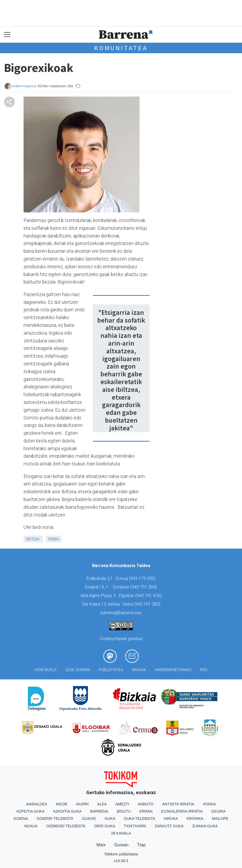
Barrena (99, 811)
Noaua (31, 826)
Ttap (141, 845)
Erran (146, 811)
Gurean (121, 845)
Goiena (21, 819)
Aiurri (82, 804)
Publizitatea (111, 670)
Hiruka (171, 819)
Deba (54, 539)
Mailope (220, 819)
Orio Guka (105, 826)
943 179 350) (143, 578)
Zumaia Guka (205, 826)
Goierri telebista (55, 819)
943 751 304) (144, 587)
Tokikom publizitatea (121, 854)
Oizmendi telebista (66, 826)
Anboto (145, 804)
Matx (101, 845)
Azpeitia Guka (30, 811)
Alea (102, 804)
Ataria (209, 804)
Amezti (122, 804)
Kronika (195, 819)
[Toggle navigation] (7, 35)
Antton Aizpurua (24, 86)
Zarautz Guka (169, 826)
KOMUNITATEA (121, 48)
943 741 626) (149, 596)
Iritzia (33, 539)
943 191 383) (148, 604)
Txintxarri (135, 826)
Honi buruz (46, 670)
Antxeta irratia (178, 804)
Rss (204, 670)
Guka (110, 819)
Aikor (62, 804)
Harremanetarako (173, 670)
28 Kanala (121, 833)
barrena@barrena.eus (121, 613)
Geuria (218, 811)
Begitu (124, 811)
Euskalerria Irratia (182, 811)
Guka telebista (140, 819)
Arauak (139, 670)
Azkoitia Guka (67, 811)
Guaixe (89, 819)
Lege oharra (78, 670)
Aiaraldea (37, 804)
